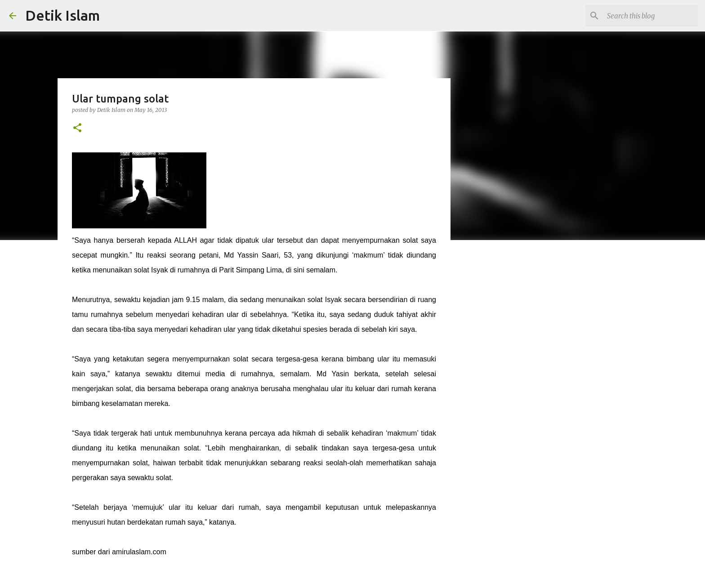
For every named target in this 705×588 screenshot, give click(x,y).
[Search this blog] (651, 16)
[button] (77, 128)
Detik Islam (62, 15)
